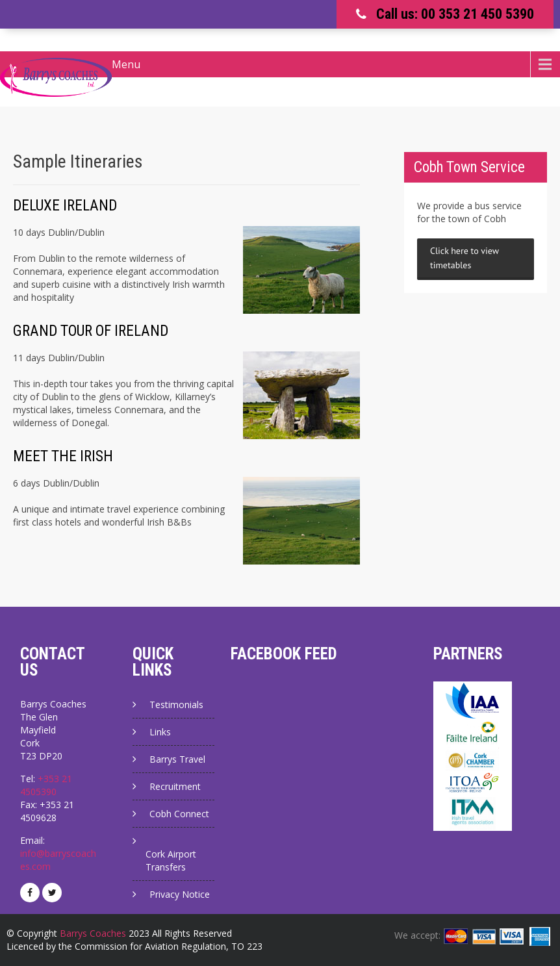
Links (160, 732)
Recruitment (175, 786)
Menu (126, 64)
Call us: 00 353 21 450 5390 (455, 14)
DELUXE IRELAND (65, 206)
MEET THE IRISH (63, 456)
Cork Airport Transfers (171, 860)
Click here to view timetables (465, 258)
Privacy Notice (180, 894)
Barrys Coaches (93, 933)
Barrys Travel (177, 759)
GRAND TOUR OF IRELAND (91, 331)
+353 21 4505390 (46, 785)
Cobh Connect (179, 814)
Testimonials (176, 705)
